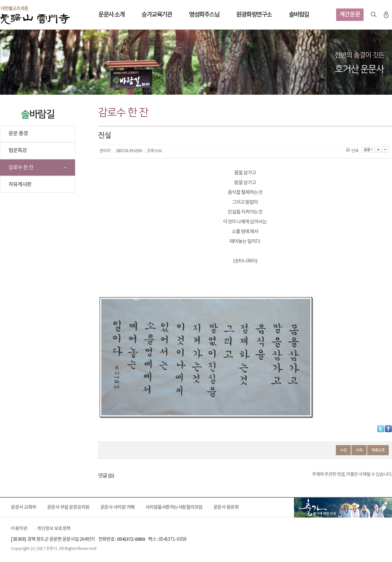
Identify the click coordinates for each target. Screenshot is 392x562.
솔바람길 (299, 15)
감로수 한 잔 (21, 168)
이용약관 (19, 529)
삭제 (359, 450)
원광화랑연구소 (254, 15)
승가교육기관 (157, 15)
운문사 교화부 (24, 507)
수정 (343, 450)
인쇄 (353, 151)
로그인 (386, 15)
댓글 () (106, 476)
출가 (343, 507)
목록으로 (378, 450)
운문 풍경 (18, 134)
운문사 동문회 (226, 507)
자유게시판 (20, 185)
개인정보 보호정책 (54, 529)
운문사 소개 (111, 15)
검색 (374, 15)
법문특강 (18, 151)
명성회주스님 (204, 15)
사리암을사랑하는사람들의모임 (174, 507)
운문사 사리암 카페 (117, 507)
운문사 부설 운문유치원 (68, 507)
